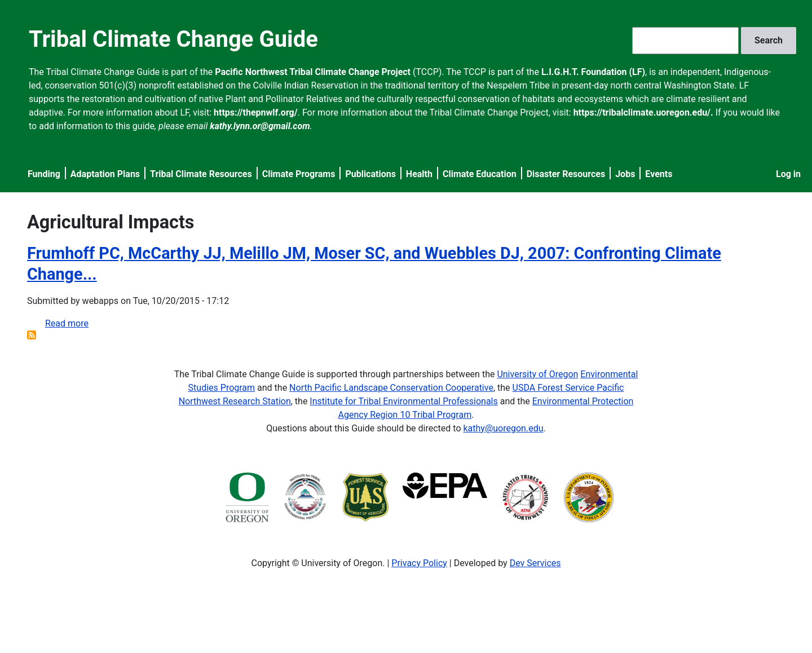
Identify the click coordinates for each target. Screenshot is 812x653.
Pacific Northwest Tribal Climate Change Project (313, 72)
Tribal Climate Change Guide (173, 39)
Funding (44, 174)
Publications (370, 174)
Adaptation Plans (105, 174)
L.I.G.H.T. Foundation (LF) (593, 72)
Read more (67, 323)
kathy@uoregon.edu (504, 428)
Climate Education (480, 174)
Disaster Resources (566, 174)
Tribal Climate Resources (201, 174)
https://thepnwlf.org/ (256, 112)
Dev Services (535, 563)
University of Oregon (537, 374)
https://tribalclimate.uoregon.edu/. (643, 112)
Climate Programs (299, 174)
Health (419, 174)
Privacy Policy (419, 563)
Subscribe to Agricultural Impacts (32, 335)
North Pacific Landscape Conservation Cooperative (391, 388)
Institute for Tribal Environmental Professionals (403, 401)
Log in (788, 174)
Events (659, 174)
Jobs (625, 174)
